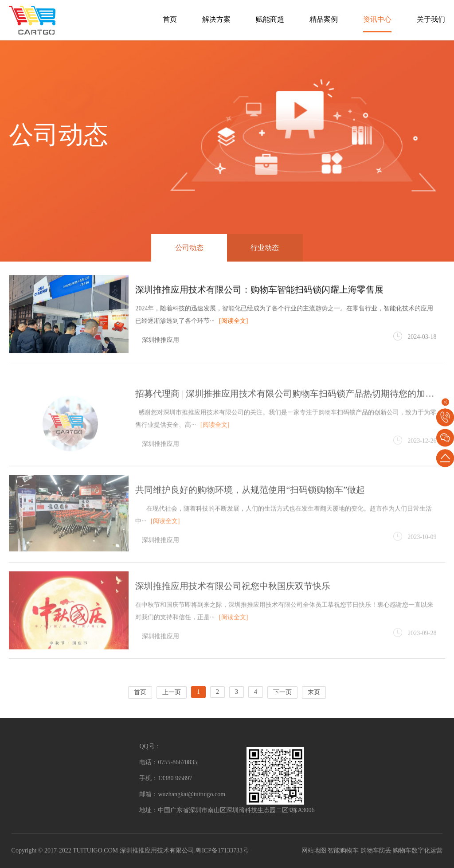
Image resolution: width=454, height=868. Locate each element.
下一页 (282, 692)
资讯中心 (377, 19)
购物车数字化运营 (418, 850)
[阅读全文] (233, 322)
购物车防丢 (376, 850)
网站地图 (314, 850)
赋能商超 (270, 19)
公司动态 (189, 248)
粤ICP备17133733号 (222, 850)
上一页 (172, 692)
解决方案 (216, 19)
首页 (170, 19)
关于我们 (431, 19)
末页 (314, 692)
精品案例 (324, 19)
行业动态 (265, 248)
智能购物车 (343, 850)
